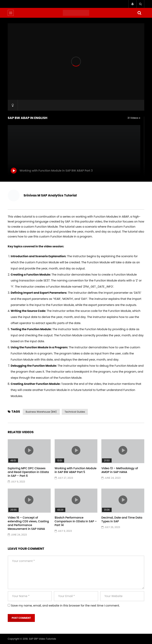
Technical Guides (75, 412)
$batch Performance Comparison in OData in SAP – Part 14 (76, 521)
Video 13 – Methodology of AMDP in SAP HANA (120, 470)
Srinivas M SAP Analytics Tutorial (50, 195)
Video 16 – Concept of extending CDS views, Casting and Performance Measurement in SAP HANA (28, 523)
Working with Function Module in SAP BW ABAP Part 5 (76, 470)
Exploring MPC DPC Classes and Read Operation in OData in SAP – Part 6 (28, 472)
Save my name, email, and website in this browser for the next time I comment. (65, 606)
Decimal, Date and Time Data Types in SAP (122, 519)
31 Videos (134, 118)
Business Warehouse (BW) (41, 412)
